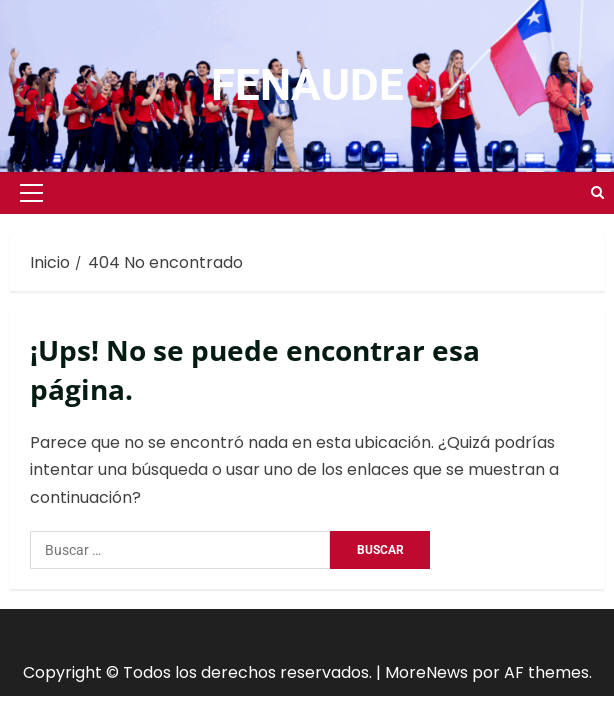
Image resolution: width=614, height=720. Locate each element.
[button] (31, 193)
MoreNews (426, 672)
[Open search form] (597, 193)
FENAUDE (307, 85)
